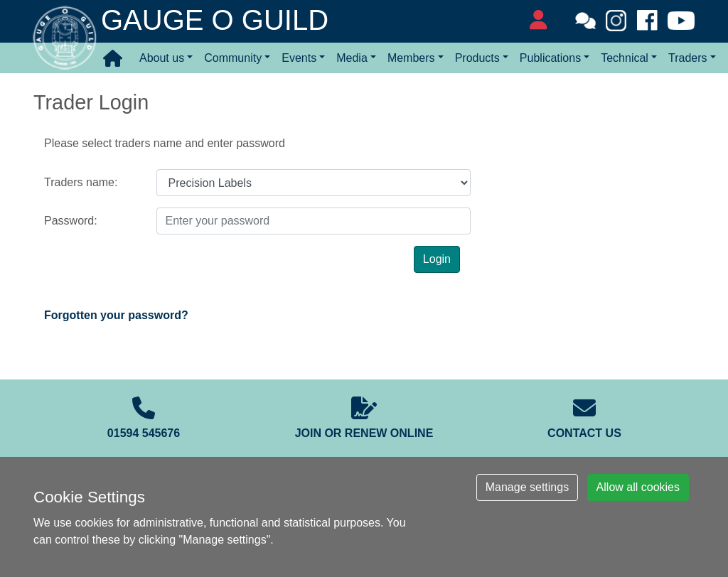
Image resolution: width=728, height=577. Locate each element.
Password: (71, 221)
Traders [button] (688, 58)
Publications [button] (550, 58)
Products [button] (477, 58)
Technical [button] (625, 58)
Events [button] (299, 58)
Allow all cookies (638, 487)
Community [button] (233, 58)
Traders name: (81, 182)
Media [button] (352, 58)
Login (437, 259)
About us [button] (162, 58)
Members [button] (411, 58)
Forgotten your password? (116, 315)
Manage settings (527, 487)
